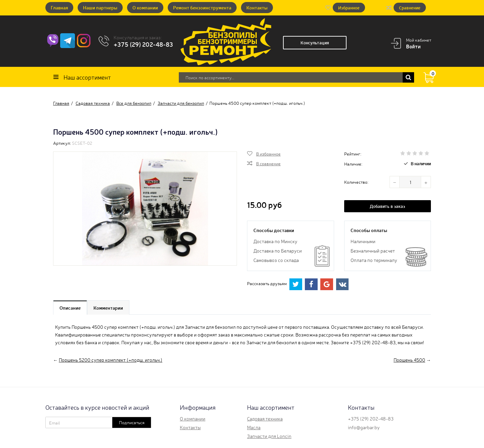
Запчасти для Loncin (269, 436)
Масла (254, 427)
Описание (70, 308)
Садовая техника (265, 418)
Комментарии (108, 308)
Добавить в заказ (387, 206)
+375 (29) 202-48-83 (143, 44)
